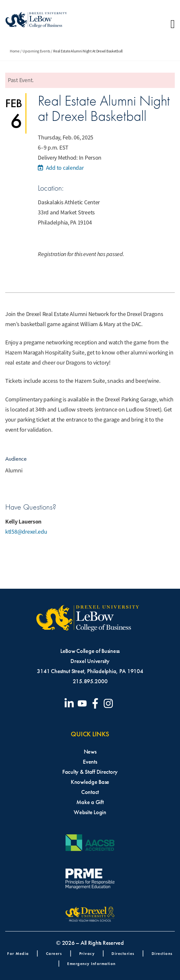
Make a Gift (90, 802)
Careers (54, 953)
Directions (162, 953)
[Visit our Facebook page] (97, 703)
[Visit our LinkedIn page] (70, 703)
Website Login (90, 812)
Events (90, 762)
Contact (90, 792)
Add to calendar (61, 168)
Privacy (87, 953)
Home (15, 51)
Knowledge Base (90, 782)
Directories (123, 953)
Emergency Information (91, 964)
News (90, 752)
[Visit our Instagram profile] (110, 703)
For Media (18, 953)
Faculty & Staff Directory (90, 772)
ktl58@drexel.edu (26, 532)
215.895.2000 (90, 681)
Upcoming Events (36, 51)
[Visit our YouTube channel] (83, 703)
